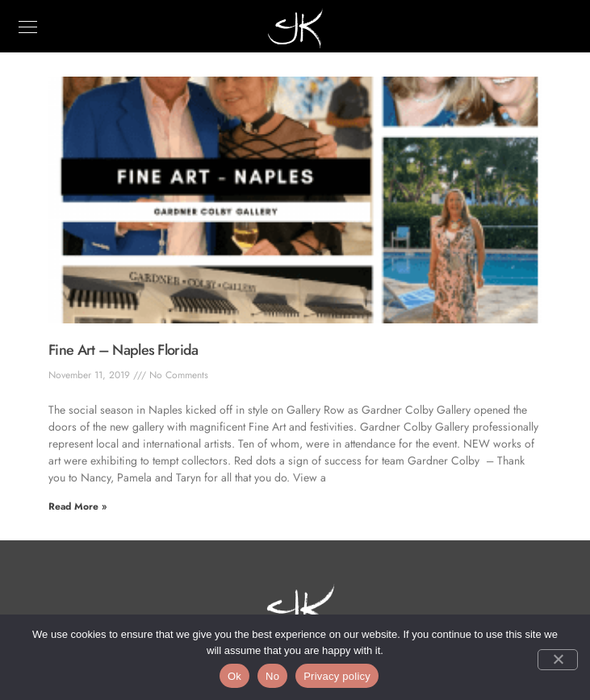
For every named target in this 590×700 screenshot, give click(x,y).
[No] (558, 660)
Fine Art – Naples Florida (123, 350)
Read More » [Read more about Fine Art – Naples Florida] (77, 506)
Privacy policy (337, 676)
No (272, 676)
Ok (234, 676)
